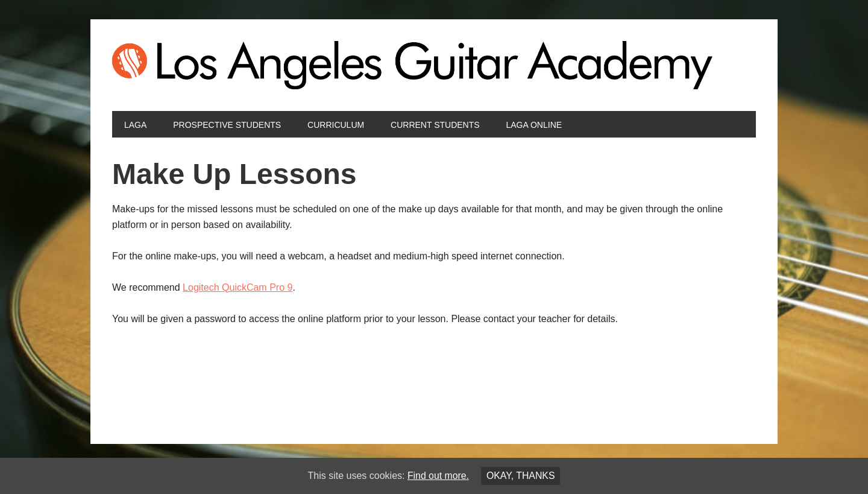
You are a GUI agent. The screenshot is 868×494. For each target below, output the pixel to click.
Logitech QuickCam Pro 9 (237, 287)
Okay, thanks (521, 476)
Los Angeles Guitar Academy (434, 65)
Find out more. (438, 476)
